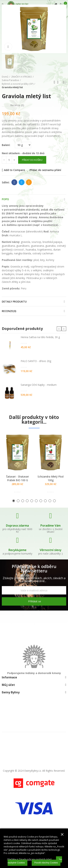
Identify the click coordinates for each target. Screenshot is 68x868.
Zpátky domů (59, 82)
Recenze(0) (9, 311)
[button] (59, 329)
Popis (5, 199)
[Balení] (23, 145)
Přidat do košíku (32, 160)
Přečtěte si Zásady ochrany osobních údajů (30, 859)
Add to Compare (14, 170)
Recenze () (17, 105)
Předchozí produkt (54, 82)
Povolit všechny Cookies (46, 863)
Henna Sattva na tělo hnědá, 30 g (40, 337)
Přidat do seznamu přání (45, 170)
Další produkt (63, 82)
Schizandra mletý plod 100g (51, 478)
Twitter (22, 182)
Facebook (14, 182)
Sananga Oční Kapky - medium (39, 385)
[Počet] (9, 160)
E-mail (29, 182)
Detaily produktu (14, 302)
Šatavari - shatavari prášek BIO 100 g (17, 478)
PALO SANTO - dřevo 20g (36, 361)
